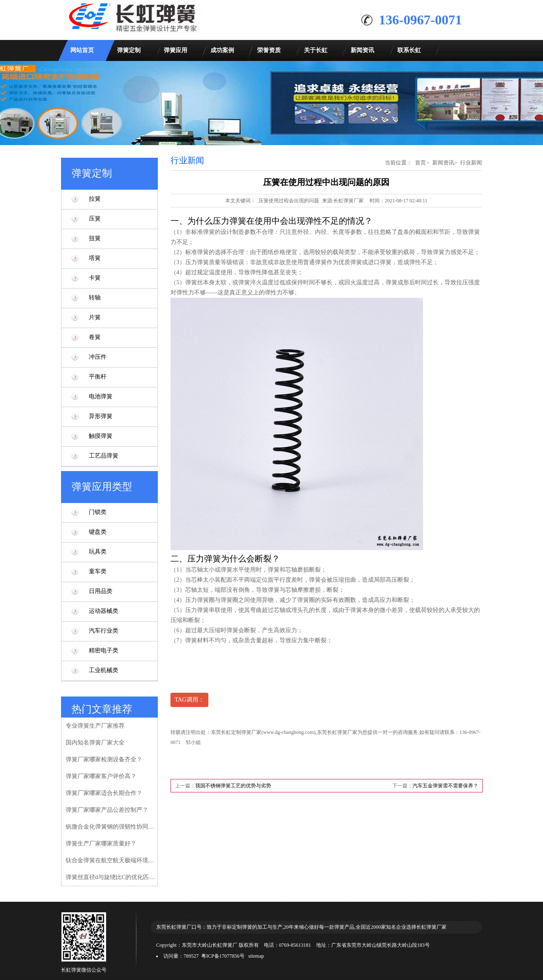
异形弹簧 (101, 416)
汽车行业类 (104, 631)
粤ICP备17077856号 (223, 956)
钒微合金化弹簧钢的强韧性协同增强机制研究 (111, 827)
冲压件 (98, 357)
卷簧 (95, 337)
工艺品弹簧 (104, 456)
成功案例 (222, 50)
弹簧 (274, 570)
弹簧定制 (129, 50)
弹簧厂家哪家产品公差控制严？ (107, 810)
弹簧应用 (176, 50)
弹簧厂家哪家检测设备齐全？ (104, 759)
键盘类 (98, 532)
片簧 (95, 317)
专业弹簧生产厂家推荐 (95, 726)
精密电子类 (104, 650)
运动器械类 (104, 611)
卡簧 (95, 278)
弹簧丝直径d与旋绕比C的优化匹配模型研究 (111, 877)
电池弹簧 (101, 396)
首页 (421, 163)
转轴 (95, 298)
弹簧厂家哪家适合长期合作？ (104, 793)
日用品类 (101, 591)
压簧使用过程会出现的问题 (289, 201)
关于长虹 (316, 50)
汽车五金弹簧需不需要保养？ (445, 786)
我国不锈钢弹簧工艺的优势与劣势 (233, 786)
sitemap (256, 956)
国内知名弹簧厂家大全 (95, 743)
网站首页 (82, 50)
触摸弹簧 (101, 436)
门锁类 (98, 512)
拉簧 (95, 199)
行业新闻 (471, 163)
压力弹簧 (197, 262)
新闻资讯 (362, 50)
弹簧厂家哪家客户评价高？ (101, 776)
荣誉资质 (269, 50)
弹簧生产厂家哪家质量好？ (101, 844)
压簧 (95, 219)
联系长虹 (409, 50)
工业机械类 (104, 670)
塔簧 (95, 258)
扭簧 (95, 238)
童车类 (98, 571)
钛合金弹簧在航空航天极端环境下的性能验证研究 (111, 860)
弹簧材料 (197, 640)
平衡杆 (98, 377)
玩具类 (98, 552)
